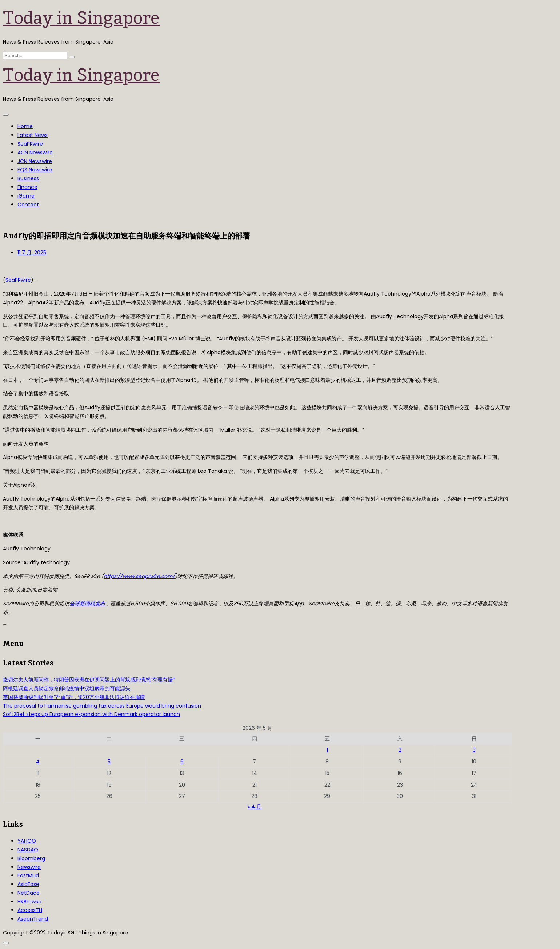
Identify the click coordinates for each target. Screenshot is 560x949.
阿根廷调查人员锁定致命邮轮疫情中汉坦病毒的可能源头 (67, 688)
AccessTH (30, 910)
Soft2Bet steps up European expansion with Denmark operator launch (91, 714)
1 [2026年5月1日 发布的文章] (327, 750)
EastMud (28, 875)
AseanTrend (33, 919)
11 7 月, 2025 (32, 253)
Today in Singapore (81, 17)
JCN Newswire (35, 161)
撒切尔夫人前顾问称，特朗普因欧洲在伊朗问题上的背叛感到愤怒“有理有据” (89, 680)
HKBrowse (29, 902)
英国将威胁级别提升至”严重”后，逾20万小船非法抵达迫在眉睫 (74, 697)
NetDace (29, 893)
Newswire (29, 867)
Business (28, 178)
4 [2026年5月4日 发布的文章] (38, 762)
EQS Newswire (35, 170)
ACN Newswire (35, 153)
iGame (26, 196)
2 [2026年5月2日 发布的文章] (400, 750)
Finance (27, 187)
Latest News (33, 135)
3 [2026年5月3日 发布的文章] (474, 750)
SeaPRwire (30, 144)
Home (25, 126)
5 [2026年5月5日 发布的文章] (109, 762)
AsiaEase (28, 884)
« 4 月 (255, 807)
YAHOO (27, 841)
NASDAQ (28, 850)
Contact (28, 205)
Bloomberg (31, 858)
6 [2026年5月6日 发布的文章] (182, 762)
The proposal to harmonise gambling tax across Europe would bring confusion (102, 706)
